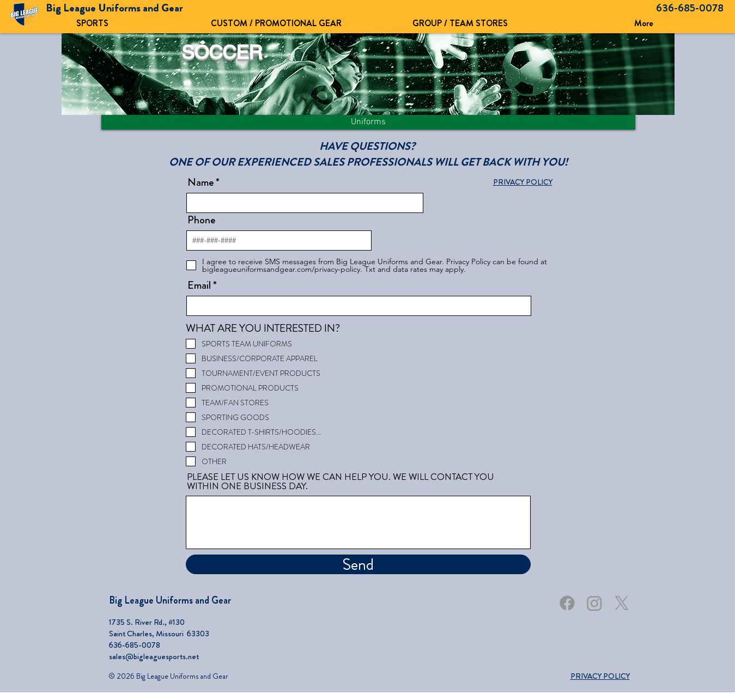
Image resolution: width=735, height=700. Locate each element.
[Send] (358, 564)
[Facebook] (567, 603)
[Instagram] (594, 603)
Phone (201, 220)
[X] (622, 603)
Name (201, 182)
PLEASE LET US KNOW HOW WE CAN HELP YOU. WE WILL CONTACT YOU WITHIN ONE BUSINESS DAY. (341, 482)
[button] (276, 23)
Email (199, 285)
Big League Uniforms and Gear (170, 600)
